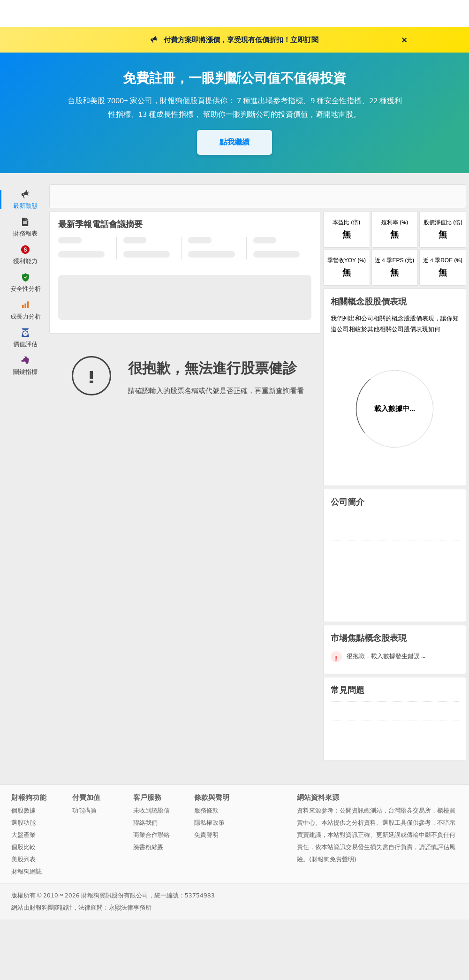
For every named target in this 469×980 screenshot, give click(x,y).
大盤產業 (23, 835)
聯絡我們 (145, 823)
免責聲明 (206, 835)
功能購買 (84, 810)
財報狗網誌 (26, 871)
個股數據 (23, 810)
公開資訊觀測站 (361, 810)
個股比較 (23, 847)
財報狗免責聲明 (333, 859)
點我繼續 (234, 142)
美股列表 (23, 859)
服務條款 (206, 810)
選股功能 (23, 823)
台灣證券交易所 (410, 810)
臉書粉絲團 (148, 847)
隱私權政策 (209, 823)
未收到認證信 (151, 810)
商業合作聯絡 (151, 835)
